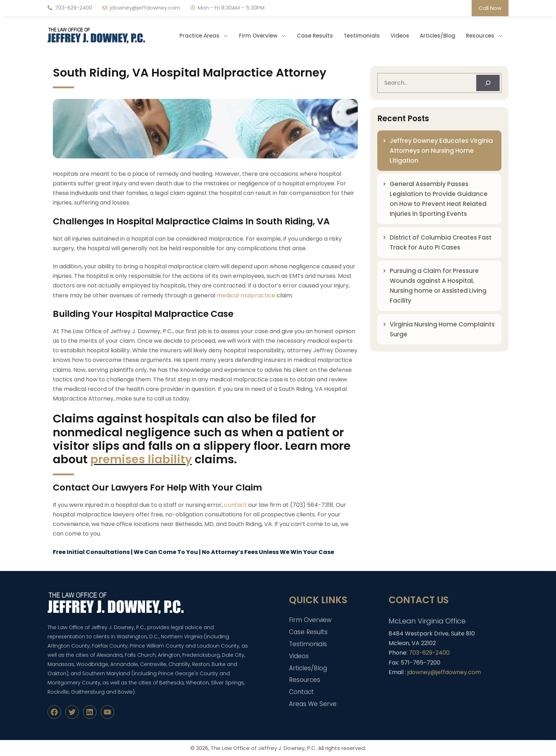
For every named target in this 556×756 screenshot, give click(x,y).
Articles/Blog (438, 36)
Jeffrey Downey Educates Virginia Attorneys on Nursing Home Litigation (441, 151)
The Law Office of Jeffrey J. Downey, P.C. (264, 748)
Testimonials (362, 36)
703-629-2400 (74, 8)
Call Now (490, 8)
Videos (400, 36)
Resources (487, 36)
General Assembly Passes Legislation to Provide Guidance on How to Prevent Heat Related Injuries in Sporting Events (439, 199)
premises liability (141, 459)
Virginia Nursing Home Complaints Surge (442, 329)
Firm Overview (265, 36)
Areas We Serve (313, 704)
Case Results (315, 36)
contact (235, 505)
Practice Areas (207, 36)
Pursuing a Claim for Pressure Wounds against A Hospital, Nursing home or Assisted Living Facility (438, 286)
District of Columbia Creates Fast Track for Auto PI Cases (441, 242)
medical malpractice (246, 295)
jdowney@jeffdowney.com (145, 8)
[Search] (488, 83)
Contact (301, 692)
